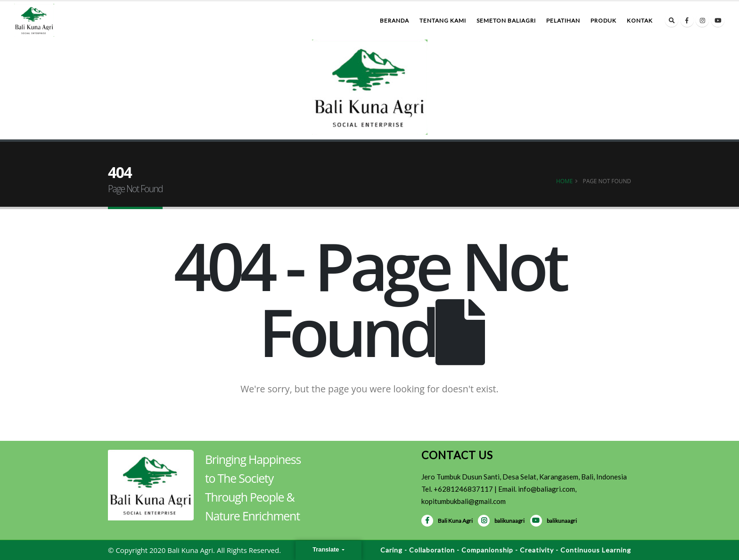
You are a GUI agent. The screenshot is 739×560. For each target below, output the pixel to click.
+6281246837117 (463, 489)
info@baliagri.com (546, 489)
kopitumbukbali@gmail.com (464, 501)
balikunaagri (501, 521)
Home (564, 181)
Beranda (394, 20)
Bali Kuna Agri (447, 521)
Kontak (640, 20)
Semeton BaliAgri (506, 20)
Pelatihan (563, 20)
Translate (327, 549)
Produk (604, 20)
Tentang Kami (443, 20)
